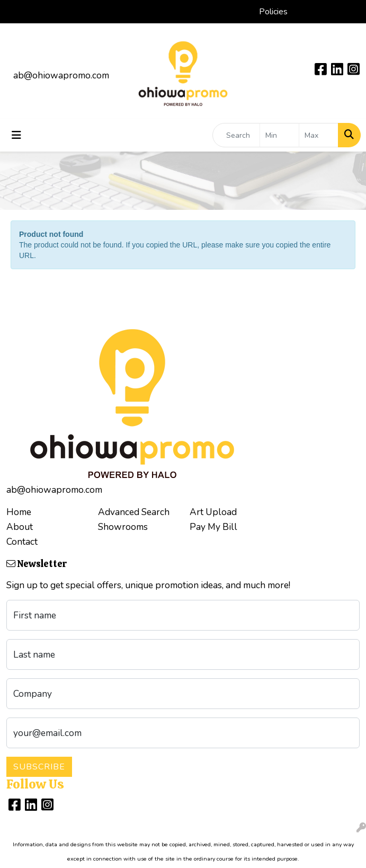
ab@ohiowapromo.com (61, 75)
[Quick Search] (236, 135)
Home (19, 512)
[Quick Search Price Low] (279, 135)
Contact (22, 542)
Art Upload (213, 512)
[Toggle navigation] (16, 135)
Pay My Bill (213, 527)
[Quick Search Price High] (319, 135)
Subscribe (39, 767)
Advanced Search (134, 512)
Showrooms (123, 527)
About (20, 527)
